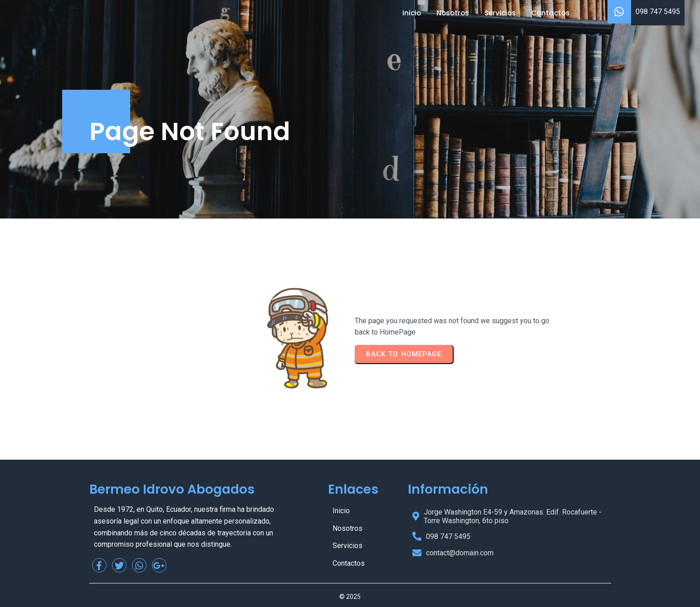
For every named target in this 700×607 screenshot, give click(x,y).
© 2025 (350, 597)
